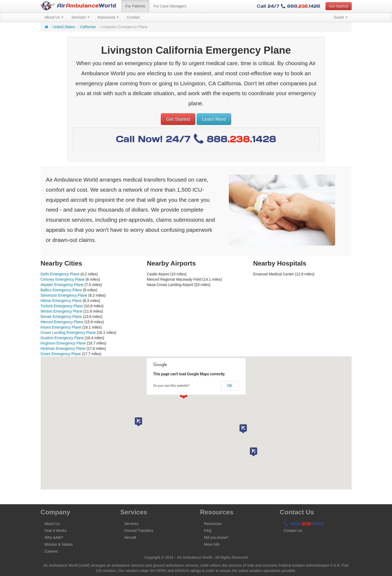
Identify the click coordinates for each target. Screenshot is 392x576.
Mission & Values (59, 544)
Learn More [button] (214, 119)
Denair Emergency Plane (61, 317)
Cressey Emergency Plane (63, 279)
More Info (212, 544)
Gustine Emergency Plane (62, 338)
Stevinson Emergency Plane (64, 295)
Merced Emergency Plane (62, 322)
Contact (133, 17)
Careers (51, 551)
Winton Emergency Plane (62, 311)
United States (64, 27)
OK (230, 386)
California (88, 27)
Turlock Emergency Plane (62, 306)
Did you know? (216, 537)
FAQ (208, 531)
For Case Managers (170, 6)
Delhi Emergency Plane (60, 274)
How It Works (56, 531)
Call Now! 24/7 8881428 (196, 139)
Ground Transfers (139, 531)
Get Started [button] (339, 6)
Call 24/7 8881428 (288, 6)
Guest (341, 17)
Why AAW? (54, 537)
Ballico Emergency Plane (61, 290)
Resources (108, 17)
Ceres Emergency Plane (61, 354)
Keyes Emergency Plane (61, 327)
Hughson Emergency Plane (63, 343)
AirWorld (78, 6)
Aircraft (130, 537)
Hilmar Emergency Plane (61, 301)
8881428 (304, 524)
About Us (54, 17)
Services (81, 17)
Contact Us (293, 531)
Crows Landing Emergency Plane (68, 333)
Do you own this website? (171, 386)
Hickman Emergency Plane (63, 348)
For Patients (135, 6)
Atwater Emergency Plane (62, 285)
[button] (243, 429)
